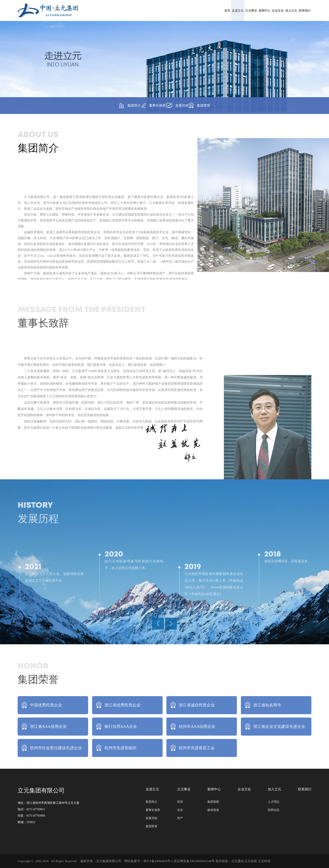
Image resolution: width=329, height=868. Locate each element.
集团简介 (113, 106)
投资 (180, 802)
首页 (132, 10)
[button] (158, 625)
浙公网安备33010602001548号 (194, 861)
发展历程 (183, 106)
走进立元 (157, 10)
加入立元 (269, 10)
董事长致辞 (148, 106)
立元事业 (185, 10)
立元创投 (251, 861)
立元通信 (238, 861)
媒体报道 (213, 810)
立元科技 (264, 861)
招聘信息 (274, 810)
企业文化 (241, 10)
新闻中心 (213, 10)
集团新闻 (213, 802)
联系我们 (297, 10)
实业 (180, 810)
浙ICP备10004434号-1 (158, 861)
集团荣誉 (217, 106)
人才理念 (274, 802)
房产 (180, 818)
